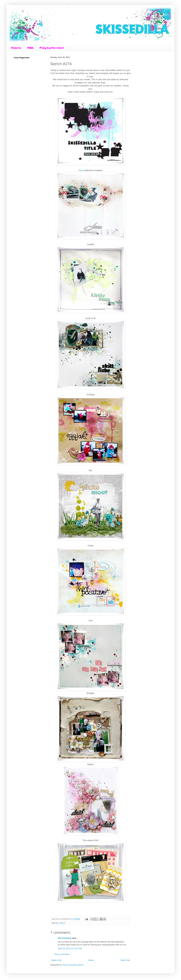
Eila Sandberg (65, 938)
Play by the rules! (52, 48)
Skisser (62, 923)
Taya (81, 170)
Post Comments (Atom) (73, 965)
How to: (16, 48)
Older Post (125, 960)
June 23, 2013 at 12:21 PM (70, 949)
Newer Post (56, 960)
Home (91, 960)
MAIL (31, 48)
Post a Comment (62, 954)
